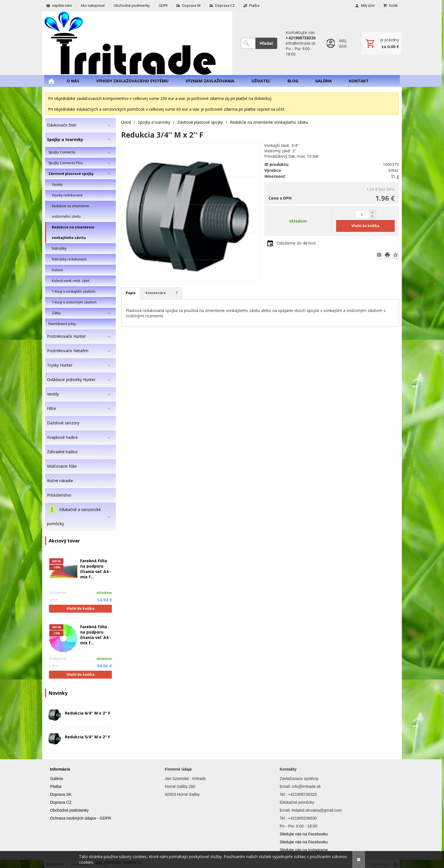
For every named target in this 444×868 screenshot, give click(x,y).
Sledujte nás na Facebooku (304, 834)
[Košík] (382, 43)
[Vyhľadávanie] (248, 43)
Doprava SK (61, 794)
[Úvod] (137, 43)
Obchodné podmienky (69, 810)
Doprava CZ (61, 802)
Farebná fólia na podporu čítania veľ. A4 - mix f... (96, 569)
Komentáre (156, 293)
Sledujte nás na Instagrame (304, 850)
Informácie (60, 769)
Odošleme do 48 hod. (296, 243)
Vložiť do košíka (81, 609)
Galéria (56, 779)
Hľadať (266, 43)
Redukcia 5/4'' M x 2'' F (87, 737)
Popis (131, 293)
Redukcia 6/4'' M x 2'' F (87, 713)
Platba (56, 786)
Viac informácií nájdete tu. (119, 862)
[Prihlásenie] (339, 43)
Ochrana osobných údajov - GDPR (81, 818)
